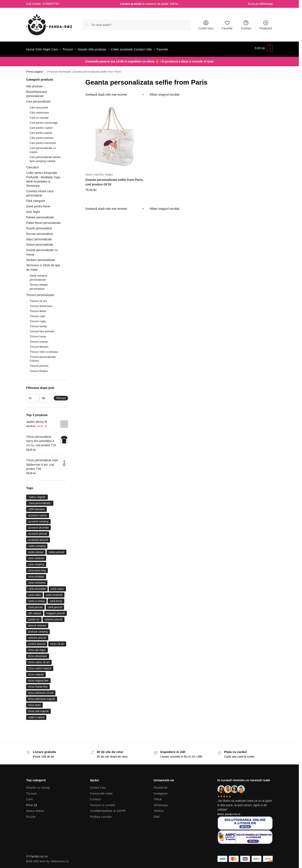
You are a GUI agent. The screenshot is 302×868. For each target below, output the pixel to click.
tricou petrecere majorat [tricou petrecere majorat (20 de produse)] (42, 697)
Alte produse (34, 84)
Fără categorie (36, 199)
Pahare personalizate (40, 215)
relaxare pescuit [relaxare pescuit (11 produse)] (37, 635)
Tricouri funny (38, 334)
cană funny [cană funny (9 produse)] (56, 599)
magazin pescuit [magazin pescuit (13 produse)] (56, 611)
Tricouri (31, 791)
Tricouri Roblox (39, 368)
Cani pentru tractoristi (43, 141)
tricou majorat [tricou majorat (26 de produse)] (36, 672)
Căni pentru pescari (42, 136)
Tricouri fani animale (42, 329)
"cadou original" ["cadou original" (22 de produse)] (37, 495)
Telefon (159, 808)
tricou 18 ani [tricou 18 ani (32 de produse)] (57, 642)
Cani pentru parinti (41, 130)
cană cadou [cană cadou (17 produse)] (57, 587)
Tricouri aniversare (41, 304)
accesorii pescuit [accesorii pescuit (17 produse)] (38, 531)
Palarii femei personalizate (43, 220)
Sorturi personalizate (40, 242)
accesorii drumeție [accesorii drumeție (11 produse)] (38, 525)
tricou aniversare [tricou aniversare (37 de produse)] (38, 654)
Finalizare (266, 25)
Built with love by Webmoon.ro (47, 859)
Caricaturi (32, 165)
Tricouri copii (37, 314)
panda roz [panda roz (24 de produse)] (34, 617)
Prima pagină (35, 69)
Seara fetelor (35, 808)
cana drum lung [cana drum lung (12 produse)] (37, 568)
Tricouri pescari (39, 363)
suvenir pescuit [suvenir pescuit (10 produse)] (37, 642)
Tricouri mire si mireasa (44, 349)
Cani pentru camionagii (44, 120)
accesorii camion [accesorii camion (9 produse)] (38, 513)
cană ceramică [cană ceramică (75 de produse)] (54, 593)
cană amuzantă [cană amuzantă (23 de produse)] (37, 587)
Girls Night (33, 210)
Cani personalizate (38, 99)
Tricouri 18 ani (38, 299)
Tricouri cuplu (38, 319)
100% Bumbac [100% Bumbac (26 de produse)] (36, 507)
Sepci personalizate (39, 237)
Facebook (161, 785)
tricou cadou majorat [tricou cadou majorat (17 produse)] (40, 666)
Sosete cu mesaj (38, 785)
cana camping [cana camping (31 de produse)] (36, 562)
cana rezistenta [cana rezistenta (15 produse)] (37, 580)
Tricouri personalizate (40, 293)
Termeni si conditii (103, 803)
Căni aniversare (39, 110)
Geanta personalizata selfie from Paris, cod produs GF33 (114, 180)
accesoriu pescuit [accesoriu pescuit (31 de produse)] (38, 538)
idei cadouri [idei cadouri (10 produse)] (35, 611)
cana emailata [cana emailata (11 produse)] (36, 574)
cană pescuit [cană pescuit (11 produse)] (55, 605)
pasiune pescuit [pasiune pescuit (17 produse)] (53, 617)
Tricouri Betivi (38, 309)
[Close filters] (69, 78)
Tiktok (158, 797)
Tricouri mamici (39, 339)
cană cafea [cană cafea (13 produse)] (34, 593)
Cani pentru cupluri (41, 125)
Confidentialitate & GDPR (108, 808)
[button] (264, 48)
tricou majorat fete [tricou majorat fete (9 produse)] (38, 678)
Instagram (161, 791)
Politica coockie (101, 814)
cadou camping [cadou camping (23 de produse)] (37, 544)
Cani (29, 797)
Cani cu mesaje (39, 115)
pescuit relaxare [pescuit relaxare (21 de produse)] (37, 623)
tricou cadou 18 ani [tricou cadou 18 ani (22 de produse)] (39, 660)
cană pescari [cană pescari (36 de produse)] (35, 605)
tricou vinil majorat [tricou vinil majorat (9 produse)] (38, 709)
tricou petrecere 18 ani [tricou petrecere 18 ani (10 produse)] (41, 691)
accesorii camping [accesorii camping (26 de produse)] (38, 519)
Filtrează (61, 396)
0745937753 (51, 4)
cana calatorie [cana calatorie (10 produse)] (36, 556)
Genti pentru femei (99, 172)
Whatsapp (266, 4)
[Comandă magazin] (115, 92)
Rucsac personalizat (39, 231)
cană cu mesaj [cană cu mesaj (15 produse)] (36, 599)
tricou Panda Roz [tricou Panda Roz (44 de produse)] (38, 684)
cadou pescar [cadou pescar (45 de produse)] (36, 550)
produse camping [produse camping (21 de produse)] (38, 629)
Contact (246, 25)
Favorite (227, 25)
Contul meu (206, 25)
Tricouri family (38, 324)
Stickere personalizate (41, 257)
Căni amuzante (39, 105)
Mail (157, 814)
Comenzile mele (101, 791)
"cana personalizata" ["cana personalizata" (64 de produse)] (40, 501)
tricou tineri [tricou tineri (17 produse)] (34, 703)
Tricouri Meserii (39, 344)
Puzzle (31, 814)
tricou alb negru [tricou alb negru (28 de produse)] (37, 648)
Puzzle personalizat (39, 226)
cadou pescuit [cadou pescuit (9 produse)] (56, 550)
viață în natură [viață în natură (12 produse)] (36, 715)
